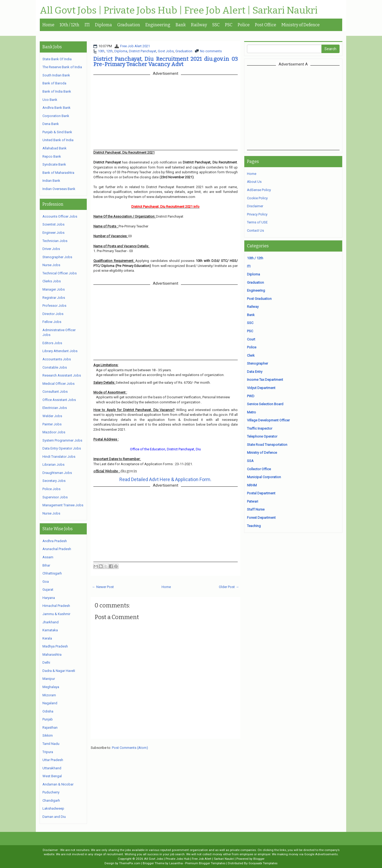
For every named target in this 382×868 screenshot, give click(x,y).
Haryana (49, 598)
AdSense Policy (259, 190)
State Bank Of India (57, 59)
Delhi (46, 662)
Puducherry (51, 792)
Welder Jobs (52, 416)
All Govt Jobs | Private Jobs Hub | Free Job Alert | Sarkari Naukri (179, 11)
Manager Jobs (54, 289)
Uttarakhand (52, 768)
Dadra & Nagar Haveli (59, 671)
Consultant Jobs (55, 392)
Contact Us (255, 230)
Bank (181, 25)
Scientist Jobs (53, 224)
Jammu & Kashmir (56, 614)
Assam (48, 557)
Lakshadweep (53, 808)
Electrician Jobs (55, 408)
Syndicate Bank (54, 164)
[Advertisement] (293, 108)
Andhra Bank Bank (57, 108)
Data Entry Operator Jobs (62, 448)
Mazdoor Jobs (54, 432)
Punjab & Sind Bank (57, 132)
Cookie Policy (257, 198)
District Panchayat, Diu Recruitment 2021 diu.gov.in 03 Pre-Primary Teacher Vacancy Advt (166, 62)
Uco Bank (50, 100)
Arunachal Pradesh (57, 549)
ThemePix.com (130, 863)
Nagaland (50, 703)
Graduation (129, 25)
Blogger (259, 859)
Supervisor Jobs (55, 497)
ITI (87, 25)
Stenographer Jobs (57, 257)
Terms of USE (257, 222)
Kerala (47, 638)
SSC (216, 25)
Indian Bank (51, 181)
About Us (254, 182)
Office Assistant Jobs (59, 400)
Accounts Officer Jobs (60, 216)
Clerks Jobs (52, 281)
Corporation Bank (56, 116)
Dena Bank (51, 124)
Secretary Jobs (54, 481)
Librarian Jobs (53, 465)
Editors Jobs (52, 343)
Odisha (48, 711)
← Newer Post (103, 587)
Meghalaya (51, 687)
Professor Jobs (54, 306)
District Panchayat (143, 51)
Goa (46, 582)
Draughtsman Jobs (57, 473)
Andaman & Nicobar (58, 784)
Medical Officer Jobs (58, 384)
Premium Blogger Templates (205, 863)
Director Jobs (53, 314)
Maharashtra (52, 655)
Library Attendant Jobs (60, 351)
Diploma (103, 25)
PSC (229, 25)
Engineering (158, 25)
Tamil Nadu (51, 744)
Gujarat (48, 590)
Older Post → (229, 587)
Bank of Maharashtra (58, 173)
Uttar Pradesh (53, 760)
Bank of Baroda (54, 83)
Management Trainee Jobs (63, 505)
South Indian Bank (56, 75)
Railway (199, 25)
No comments (211, 51)
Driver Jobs (51, 249)
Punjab (48, 719)
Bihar (46, 565)
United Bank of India (58, 140)
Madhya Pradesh (55, 646)
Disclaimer (255, 206)
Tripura (48, 752)
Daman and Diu (54, 817)
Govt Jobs (166, 51)
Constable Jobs (55, 367)
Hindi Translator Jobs (59, 457)
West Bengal (52, 776)
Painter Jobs (52, 424)
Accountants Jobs (57, 359)
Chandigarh (51, 800)
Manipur (49, 679)
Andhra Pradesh (55, 541)
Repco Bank (52, 156)
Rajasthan (50, 727)
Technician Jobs (55, 241)
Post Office (266, 25)
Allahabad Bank (55, 148)
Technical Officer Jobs (60, 273)
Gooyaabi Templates (263, 863)
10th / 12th (70, 25)
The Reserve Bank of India (62, 67)
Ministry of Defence (301, 25)
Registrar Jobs (54, 298)
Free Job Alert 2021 (135, 46)
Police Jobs (51, 489)
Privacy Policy (257, 214)
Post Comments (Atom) (130, 748)
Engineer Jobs (53, 233)
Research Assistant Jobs (62, 375)
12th (109, 51)
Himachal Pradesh (56, 606)
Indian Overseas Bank (59, 189)
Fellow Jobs (52, 322)
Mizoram (49, 695)
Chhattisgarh (52, 573)
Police (244, 25)
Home (48, 25)
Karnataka (50, 630)
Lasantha (176, 863)
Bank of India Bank (57, 91)
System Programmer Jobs (62, 440)
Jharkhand (51, 622)
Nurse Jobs (51, 265)
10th (101, 51)
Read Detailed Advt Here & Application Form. (165, 479)
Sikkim (48, 735)
